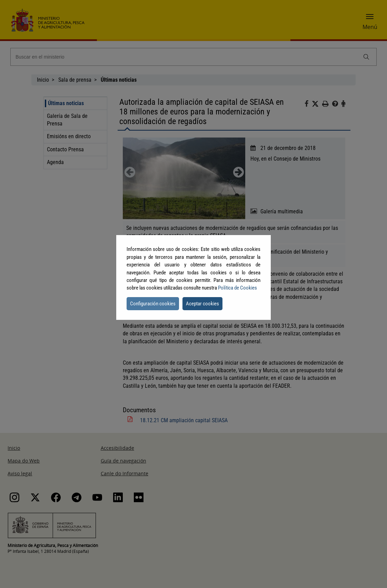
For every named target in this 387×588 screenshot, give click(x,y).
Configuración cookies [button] (153, 304)
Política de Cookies (237, 288)
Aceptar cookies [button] (202, 304)
